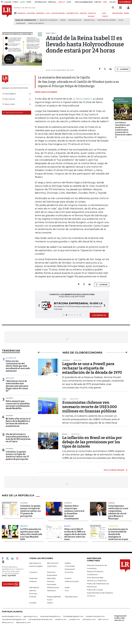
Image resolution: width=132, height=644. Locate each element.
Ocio (67, 590)
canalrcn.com (61, 619)
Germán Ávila (89, 20)
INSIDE (126, 13)
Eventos (68, 578)
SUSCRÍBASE (125, 2)
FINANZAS (22, 13)
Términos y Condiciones (97, 580)
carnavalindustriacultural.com (40, 619)
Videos (50, 603)
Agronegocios (35, 563)
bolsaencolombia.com (95, 616)
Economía (69, 572)
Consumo (33, 572)
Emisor (63, 20)
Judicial (111, 503)
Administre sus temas (13, 113)
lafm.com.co (103, 619)
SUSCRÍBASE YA (99, 315)
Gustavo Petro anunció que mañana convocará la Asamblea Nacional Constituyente (74, 512)
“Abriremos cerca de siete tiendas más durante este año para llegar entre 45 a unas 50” (17, 386)
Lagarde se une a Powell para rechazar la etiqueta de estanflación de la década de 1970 (92, 368)
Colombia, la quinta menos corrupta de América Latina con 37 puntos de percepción (17, 455)
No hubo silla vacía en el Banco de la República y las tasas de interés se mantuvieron (18, 422)
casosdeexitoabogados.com (14, 619)
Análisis (68, 563)
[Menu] (16, 13)
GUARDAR (123, 69)
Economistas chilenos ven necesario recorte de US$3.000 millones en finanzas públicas (90, 407)
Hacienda (9, 398)
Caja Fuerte (52, 566)
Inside (67, 587)
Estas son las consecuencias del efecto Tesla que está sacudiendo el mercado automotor (18, 366)
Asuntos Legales (36, 566)
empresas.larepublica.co (51, 616)
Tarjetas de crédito (36, 23)
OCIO (48, 13)
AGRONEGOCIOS (72, 13)
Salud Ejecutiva (71, 596)
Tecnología (113, 526)
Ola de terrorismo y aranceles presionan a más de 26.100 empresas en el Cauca (18, 438)
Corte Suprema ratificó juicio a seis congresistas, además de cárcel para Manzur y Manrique (118, 512)
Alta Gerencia (53, 563)
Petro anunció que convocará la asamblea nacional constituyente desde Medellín (18, 405)
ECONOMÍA (31, 13)
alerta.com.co (8, 622)
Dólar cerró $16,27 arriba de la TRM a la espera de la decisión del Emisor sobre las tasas (75, 534)
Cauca (121, 20)
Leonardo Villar (75, 20)
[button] (38, 306)
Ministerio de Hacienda (107, 20)
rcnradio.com (74, 619)
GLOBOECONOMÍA (58, 13)
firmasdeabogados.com (73, 616)
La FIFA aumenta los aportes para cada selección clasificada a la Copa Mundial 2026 (31, 534)
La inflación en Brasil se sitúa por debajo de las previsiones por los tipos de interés (92, 442)
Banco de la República (49, 20)
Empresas (33, 578)
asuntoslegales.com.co (11, 616)
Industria (10, 378)
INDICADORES (118, 13)
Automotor (11, 358)
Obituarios (51, 590)
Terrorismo (21, 23)
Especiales (51, 578)
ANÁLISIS (83, 13)
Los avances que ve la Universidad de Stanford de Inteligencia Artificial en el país (118, 534)
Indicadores (34, 587)
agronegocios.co (31, 616)
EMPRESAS (40, 13)
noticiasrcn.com (89, 619)
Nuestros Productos (95, 571)
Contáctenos (92, 574)
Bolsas (67, 526)
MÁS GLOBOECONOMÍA (114, 470)
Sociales (33, 603)
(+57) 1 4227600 (9, 575)
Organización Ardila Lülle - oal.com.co (120, 618)
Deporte (24, 526)
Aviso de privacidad (95, 577)
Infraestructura (53, 587)
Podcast (33, 596)
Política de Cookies (95, 590)
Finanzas (33, 581)
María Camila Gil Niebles (46, 92)
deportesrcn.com (23, 622)
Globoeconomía (72, 581)
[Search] (113, 8)
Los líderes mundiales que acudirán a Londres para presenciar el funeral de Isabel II (123, 130)
